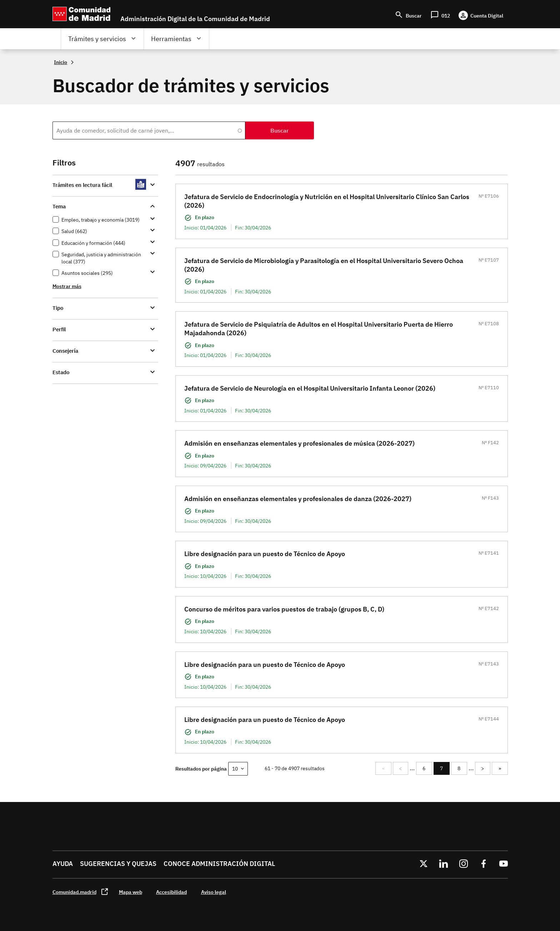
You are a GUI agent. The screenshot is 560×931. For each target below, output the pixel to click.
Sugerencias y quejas (118, 864)
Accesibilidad (171, 892)
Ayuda (63, 864)
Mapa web (131, 892)
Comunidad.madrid (74, 892)
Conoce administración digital (219, 864)
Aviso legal (214, 892)
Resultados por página (201, 769)
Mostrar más (67, 286)
